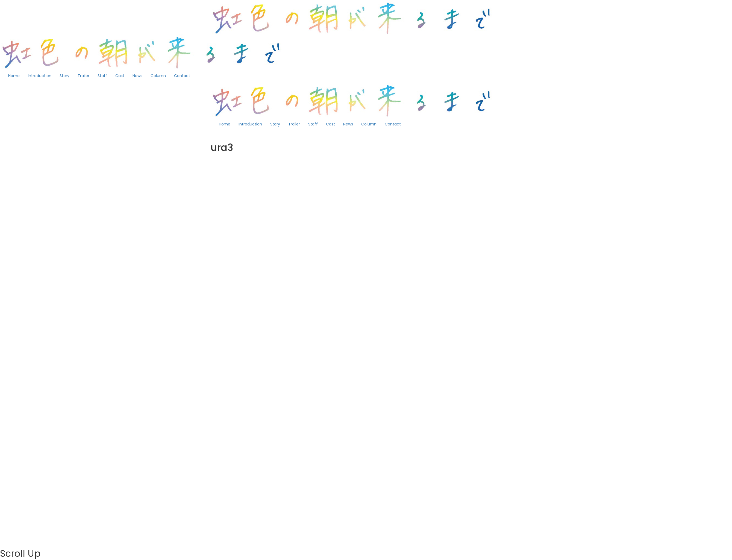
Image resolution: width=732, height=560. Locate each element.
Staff (102, 76)
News (137, 76)
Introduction (40, 76)
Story (64, 76)
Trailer (83, 76)
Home (14, 76)
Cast (120, 76)
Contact (182, 76)
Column (158, 76)
